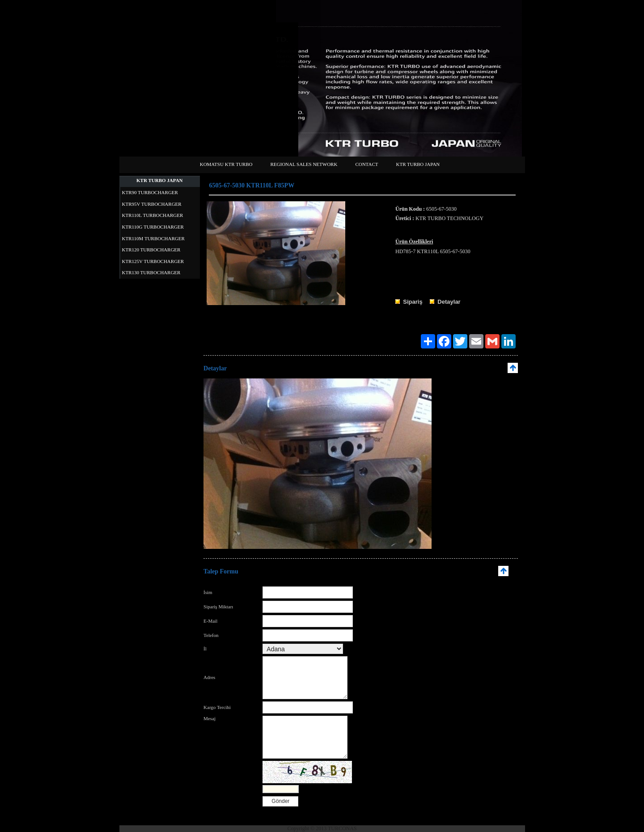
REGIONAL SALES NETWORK (304, 164)
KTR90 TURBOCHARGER (150, 192)
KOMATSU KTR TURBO (226, 164)
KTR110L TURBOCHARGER (153, 215)
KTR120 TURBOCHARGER (151, 250)
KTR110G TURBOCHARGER (153, 227)
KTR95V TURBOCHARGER (152, 204)
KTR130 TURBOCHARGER (151, 272)
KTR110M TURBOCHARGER (153, 238)
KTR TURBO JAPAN (418, 164)
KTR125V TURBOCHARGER (153, 261)
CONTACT (366, 164)
